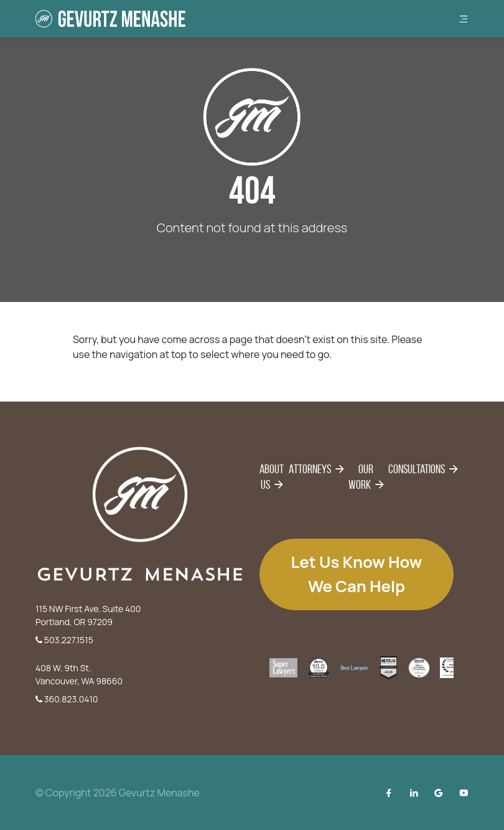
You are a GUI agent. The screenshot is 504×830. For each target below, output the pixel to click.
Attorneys (310, 469)
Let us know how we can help (357, 574)
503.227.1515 (64, 640)
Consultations (417, 469)
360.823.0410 (67, 699)
